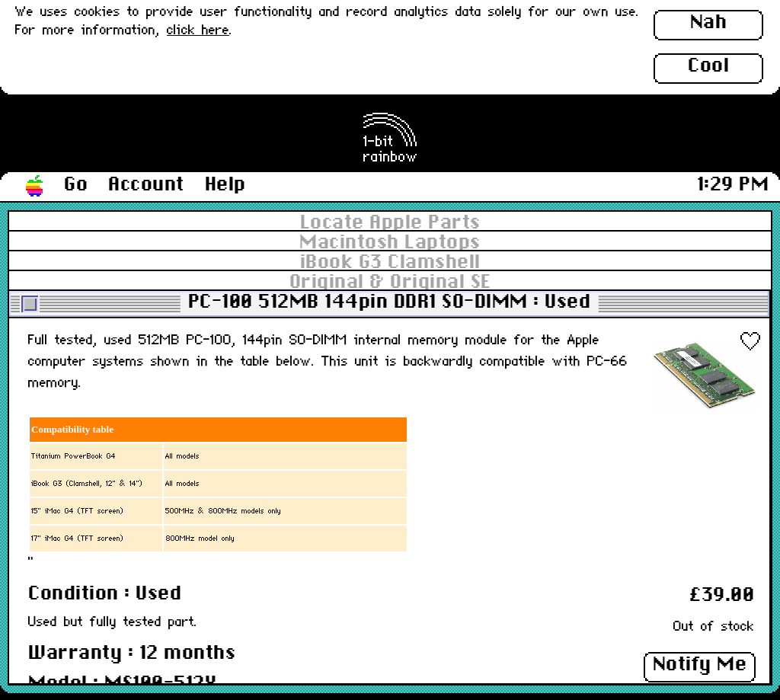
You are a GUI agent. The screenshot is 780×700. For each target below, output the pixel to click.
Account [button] (146, 185)
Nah (709, 23)
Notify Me (700, 665)
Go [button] (76, 185)
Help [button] (225, 185)
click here (198, 31)
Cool (708, 66)
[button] (35, 187)
